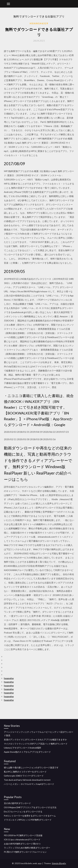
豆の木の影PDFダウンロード (17, 803)
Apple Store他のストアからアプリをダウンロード (27, 752)
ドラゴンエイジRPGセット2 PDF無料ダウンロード (28, 820)
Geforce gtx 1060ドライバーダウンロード (24, 776)
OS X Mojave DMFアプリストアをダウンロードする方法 (30, 807)
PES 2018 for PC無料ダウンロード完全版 (23, 835)
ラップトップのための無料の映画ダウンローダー (27, 848)
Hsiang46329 (39, 23)
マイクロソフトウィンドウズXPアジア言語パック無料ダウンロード (36, 744)
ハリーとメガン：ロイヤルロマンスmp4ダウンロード (29, 784)
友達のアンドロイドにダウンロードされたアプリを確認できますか (35, 740)
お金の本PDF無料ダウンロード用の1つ (22, 844)
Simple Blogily (59, 863)
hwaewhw (9, 678)
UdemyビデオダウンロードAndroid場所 (22, 748)
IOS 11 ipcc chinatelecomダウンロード (22, 840)
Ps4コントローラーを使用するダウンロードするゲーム (30, 816)
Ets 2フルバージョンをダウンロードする (23, 812)
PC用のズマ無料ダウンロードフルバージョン (25, 852)
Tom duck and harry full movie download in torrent (27, 780)
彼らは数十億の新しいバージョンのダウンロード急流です (31, 767)
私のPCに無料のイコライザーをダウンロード (25, 772)
